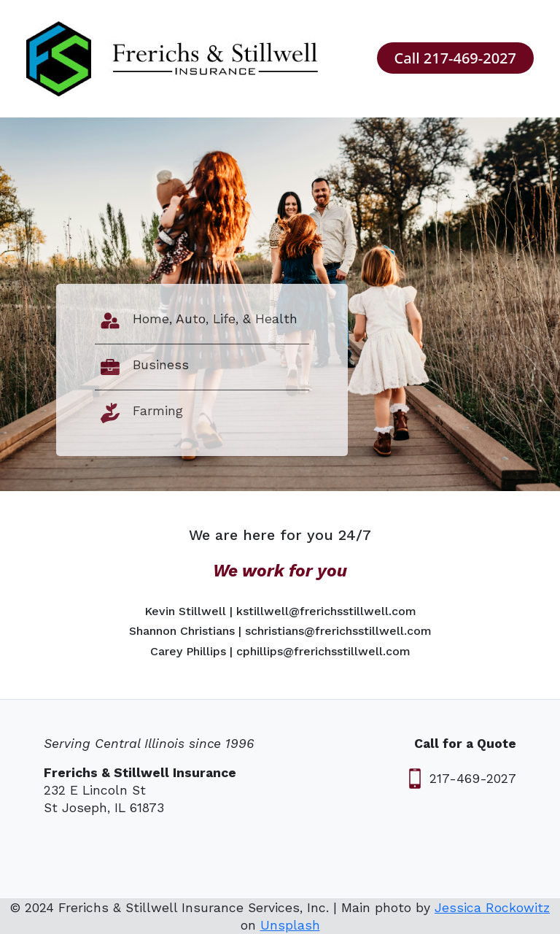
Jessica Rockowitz (492, 908)
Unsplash (290, 925)
